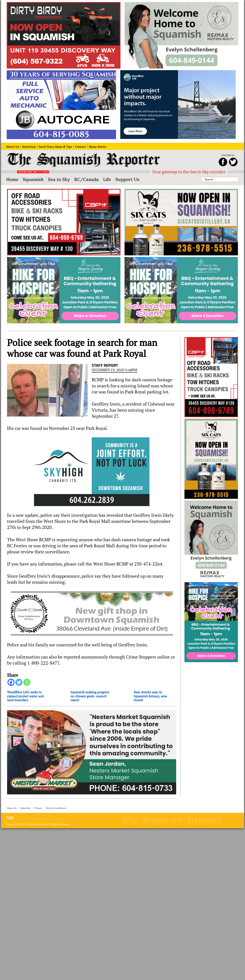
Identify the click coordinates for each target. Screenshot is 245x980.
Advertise (26, 808)
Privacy (38, 808)
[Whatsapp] (27, 682)
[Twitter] (19, 682)
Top (10, 818)
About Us (12, 808)
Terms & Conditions (56, 808)
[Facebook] (11, 682)
